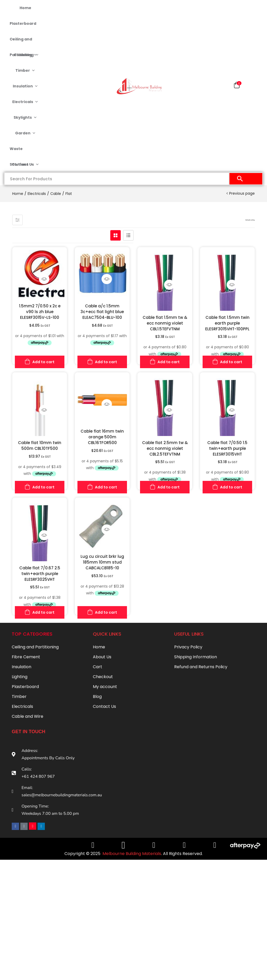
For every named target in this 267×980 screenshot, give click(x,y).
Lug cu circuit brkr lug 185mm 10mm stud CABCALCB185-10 (102, 562)
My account (105, 687)
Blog (97, 697)
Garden (25, 133)
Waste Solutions (22, 151)
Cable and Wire (28, 716)
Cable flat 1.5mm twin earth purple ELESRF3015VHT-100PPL (227, 323)
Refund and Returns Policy (201, 667)
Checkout (103, 677)
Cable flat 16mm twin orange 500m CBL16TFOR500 (102, 437)
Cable (56, 194)
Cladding (25, 55)
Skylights (25, 117)
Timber (25, 70)
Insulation (25, 86)
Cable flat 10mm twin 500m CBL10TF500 (40, 446)
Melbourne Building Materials (132, 852)
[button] (237, 86)
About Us (102, 657)
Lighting (20, 677)
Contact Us (25, 164)
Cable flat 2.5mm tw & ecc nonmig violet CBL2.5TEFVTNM (165, 448)
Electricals (25, 102)
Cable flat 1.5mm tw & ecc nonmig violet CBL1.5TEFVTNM (165, 323)
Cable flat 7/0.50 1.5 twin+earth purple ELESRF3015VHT (227, 448)
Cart (98, 667)
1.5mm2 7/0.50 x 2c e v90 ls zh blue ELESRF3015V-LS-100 (40, 312)
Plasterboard (23, 26)
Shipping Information (196, 657)
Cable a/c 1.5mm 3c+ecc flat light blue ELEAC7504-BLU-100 (102, 312)
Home (25, 8)
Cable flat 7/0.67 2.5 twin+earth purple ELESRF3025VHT (40, 574)
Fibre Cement (26, 657)
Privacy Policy (188, 647)
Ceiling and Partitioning (24, 42)
